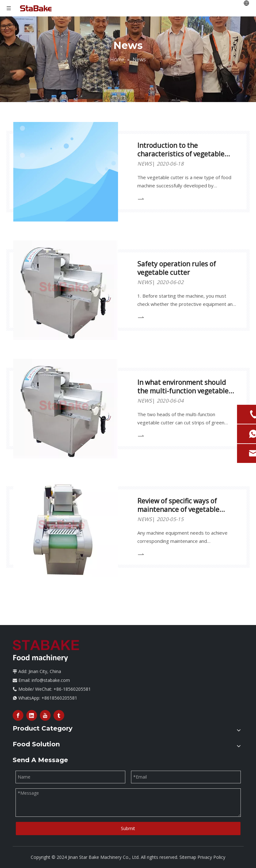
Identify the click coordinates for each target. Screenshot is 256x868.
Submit (128, 828)
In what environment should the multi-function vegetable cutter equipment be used (183, 391)
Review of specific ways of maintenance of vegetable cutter (178, 509)
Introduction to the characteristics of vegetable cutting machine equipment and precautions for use (181, 158)
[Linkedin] (32, 715)
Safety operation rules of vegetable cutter (177, 268)
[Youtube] (45, 715)
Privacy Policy (211, 857)
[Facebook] (18, 715)
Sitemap (188, 857)
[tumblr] (59, 715)
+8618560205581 (59, 698)
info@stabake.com (51, 680)
